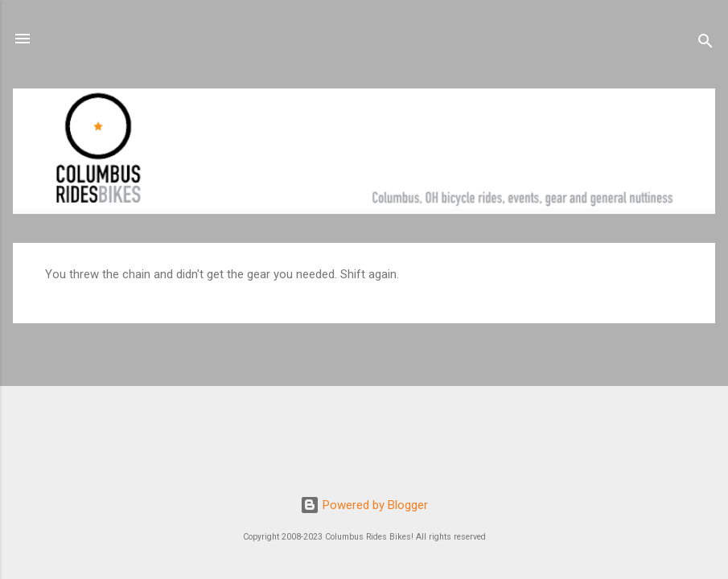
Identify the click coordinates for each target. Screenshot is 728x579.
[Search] (705, 44)
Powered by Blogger (364, 505)
